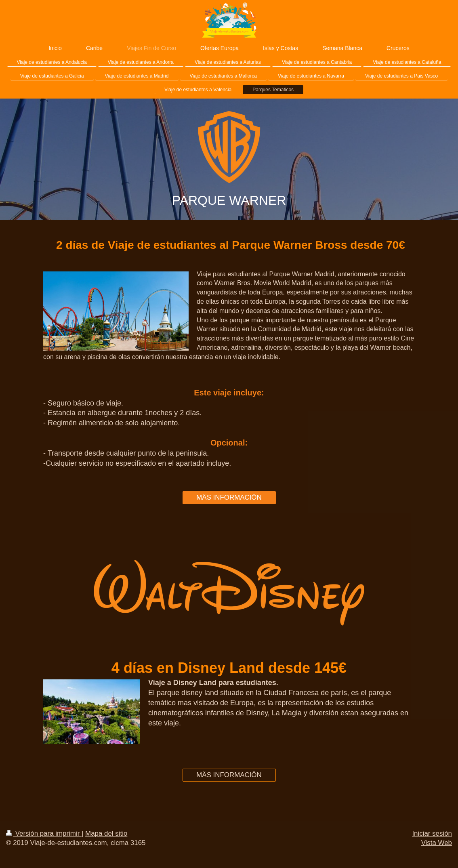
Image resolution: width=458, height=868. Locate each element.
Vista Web (437, 843)
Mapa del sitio (106, 833)
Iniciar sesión (432, 833)
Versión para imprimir (44, 833)
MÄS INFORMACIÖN (229, 497)
